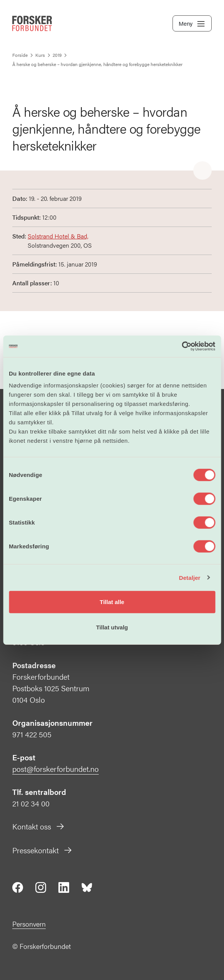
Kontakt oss (39, 826)
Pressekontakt (42, 850)
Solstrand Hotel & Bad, (58, 236)
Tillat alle (112, 602)
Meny (192, 24)
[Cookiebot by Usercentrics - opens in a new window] (182, 346)
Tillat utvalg (112, 627)
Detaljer (190, 577)
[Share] (202, 171)
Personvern (29, 924)
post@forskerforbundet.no (56, 769)
